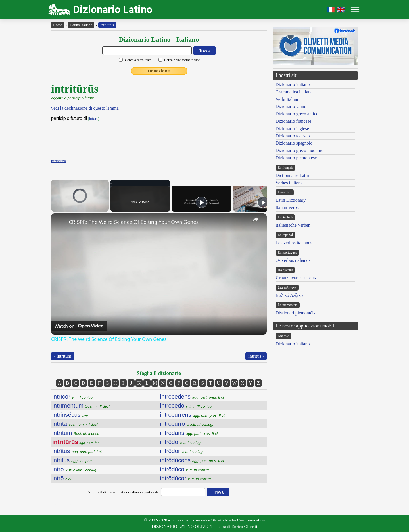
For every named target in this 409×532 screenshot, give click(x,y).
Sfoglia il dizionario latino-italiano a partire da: (124, 492)
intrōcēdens (193, 396)
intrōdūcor (186, 478)
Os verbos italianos (293, 260)
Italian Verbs (287, 207)
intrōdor (182, 451)
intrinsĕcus (70, 415)
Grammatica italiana (294, 92)
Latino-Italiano (81, 25)
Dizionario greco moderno (300, 150)
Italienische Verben (293, 225)
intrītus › (256, 356)
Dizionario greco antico (297, 114)
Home (58, 25)
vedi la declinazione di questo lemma (85, 108)
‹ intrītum (63, 356)
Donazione (159, 71)
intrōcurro (187, 424)
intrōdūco (185, 469)
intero (94, 119)
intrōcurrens (193, 415)
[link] (60, 222)
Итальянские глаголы (296, 278)
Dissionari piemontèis (295, 313)
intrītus (77, 451)
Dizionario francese (293, 121)
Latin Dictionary (291, 200)
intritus (73, 460)
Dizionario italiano (293, 85)
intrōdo (181, 442)
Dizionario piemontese (296, 158)
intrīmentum (81, 405)
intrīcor (73, 396)
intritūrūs (107, 25)
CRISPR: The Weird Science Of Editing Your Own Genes (134, 222)
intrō (62, 478)
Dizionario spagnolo (294, 143)
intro (75, 469)
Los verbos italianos (294, 243)
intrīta (75, 424)
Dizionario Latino (113, 10)
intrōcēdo (186, 405)
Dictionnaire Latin (292, 175)
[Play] (201, 202)
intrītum (76, 433)
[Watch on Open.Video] (79, 326)
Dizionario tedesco (293, 136)
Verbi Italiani (287, 99)
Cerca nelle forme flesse (182, 60)
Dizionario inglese (292, 129)
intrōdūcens (193, 460)
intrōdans (189, 433)
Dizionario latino (291, 106)
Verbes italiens (289, 183)
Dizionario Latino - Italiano (159, 39)
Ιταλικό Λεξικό (289, 295)
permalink (59, 161)
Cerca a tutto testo (138, 60)
